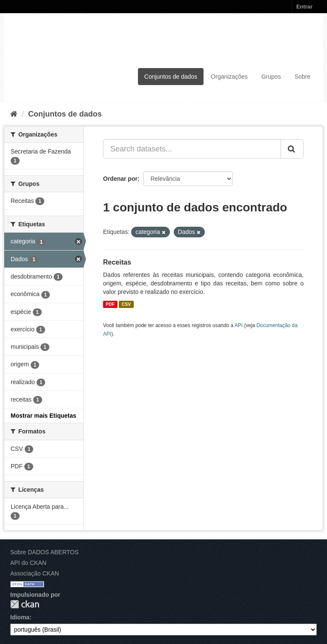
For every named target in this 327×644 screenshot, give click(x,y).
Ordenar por (120, 179)
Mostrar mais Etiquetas (43, 416)
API (239, 325)
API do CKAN (28, 563)
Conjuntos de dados (171, 77)
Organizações (229, 77)
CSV (126, 304)
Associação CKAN (34, 573)
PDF (110, 304)
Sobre (303, 77)
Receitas (117, 262)
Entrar (304, 7)
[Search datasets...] (192, 149)
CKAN (25, 604)
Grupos (271, 77)
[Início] (14, 114)
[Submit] (292, 149)
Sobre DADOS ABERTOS (44, 552)
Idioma (20, 617)
